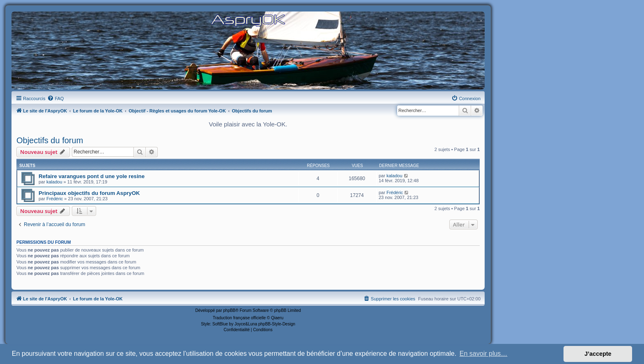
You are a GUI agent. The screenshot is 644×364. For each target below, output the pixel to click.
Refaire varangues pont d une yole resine (92, 176)
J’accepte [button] (598, 354)
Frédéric (55, 199)
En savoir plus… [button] (484, 354)
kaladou (54, 182)
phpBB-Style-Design (277, 324)
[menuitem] (55, 98)
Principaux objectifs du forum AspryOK (89, 193)
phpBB (229, 310)
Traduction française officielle (239, 318)
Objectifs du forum (50, 140)
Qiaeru (277, 318)
